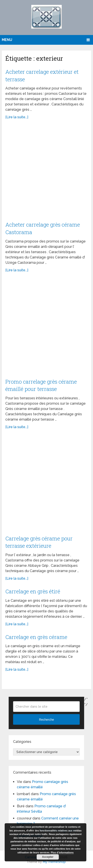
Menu (7, 40)
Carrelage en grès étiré (33, 591)
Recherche (47, 720)
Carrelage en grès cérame (36, 637)
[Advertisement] (46, 173)
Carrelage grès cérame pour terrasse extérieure (39, 542)
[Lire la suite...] (17, 117)
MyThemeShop (54, 862)
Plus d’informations (62, 852)
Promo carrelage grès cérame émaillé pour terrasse (41, 385)
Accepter (48, 857)
